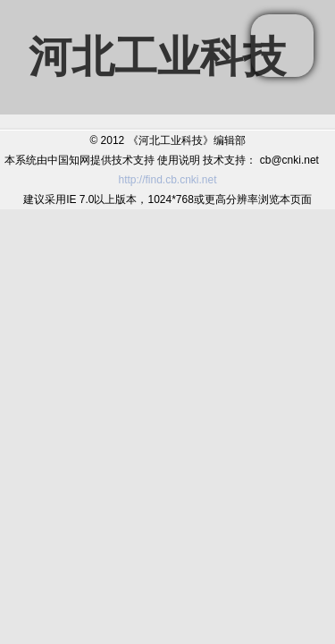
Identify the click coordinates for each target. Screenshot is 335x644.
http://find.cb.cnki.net (167, 180)
